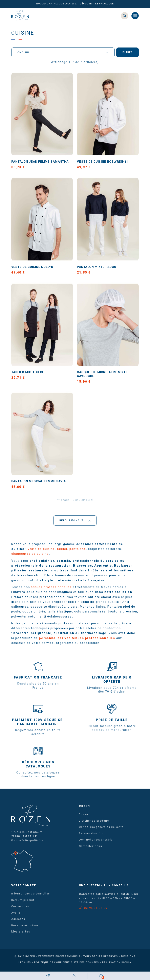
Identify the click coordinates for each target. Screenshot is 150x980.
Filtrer (127, 53)
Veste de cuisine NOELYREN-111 (105, 163)
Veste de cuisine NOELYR (33, 268)
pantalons (78, 551)
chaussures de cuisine (30, 556)
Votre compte (24, 888)
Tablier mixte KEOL (29, 374)
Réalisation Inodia (117, 965)
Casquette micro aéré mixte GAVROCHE (104, 376)
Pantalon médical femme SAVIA (40, 483)
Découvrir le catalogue (97, 4)
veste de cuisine (41, 551)
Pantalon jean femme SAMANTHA (42, 163)
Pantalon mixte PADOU (98, 268)
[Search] (125, 16)
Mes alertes (21, 934)
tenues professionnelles (51, 590)
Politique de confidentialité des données (67, 965)
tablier (62, 551)
